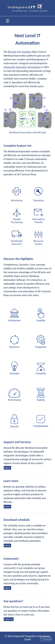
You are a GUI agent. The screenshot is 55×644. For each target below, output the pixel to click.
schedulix (26, 52)
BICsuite (12, 52)
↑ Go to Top (46, 639)
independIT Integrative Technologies (22, 67)
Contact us (9, 619)
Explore (7, 468)
